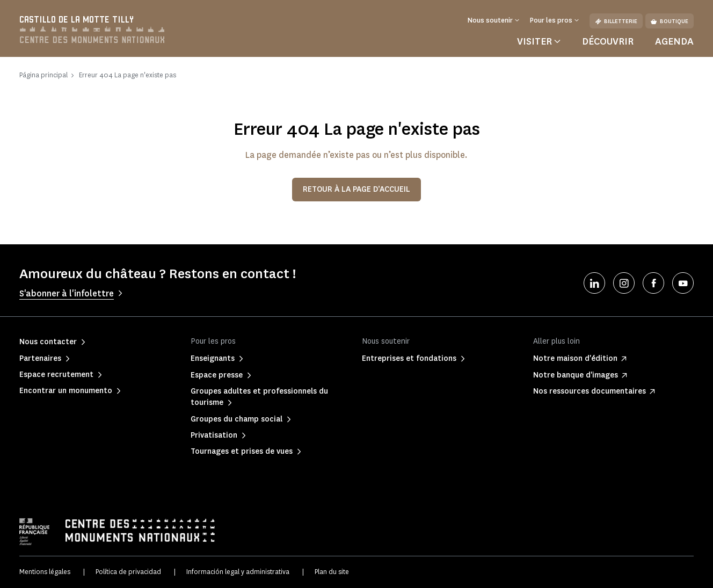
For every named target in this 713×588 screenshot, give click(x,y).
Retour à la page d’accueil (356, 189)
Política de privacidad (128, 572)
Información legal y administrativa (238, 572)
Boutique (670, 21)
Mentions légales (45, 572)
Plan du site (332, 572)
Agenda (674, 41)
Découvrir (608, 41)
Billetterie (616, 21)
